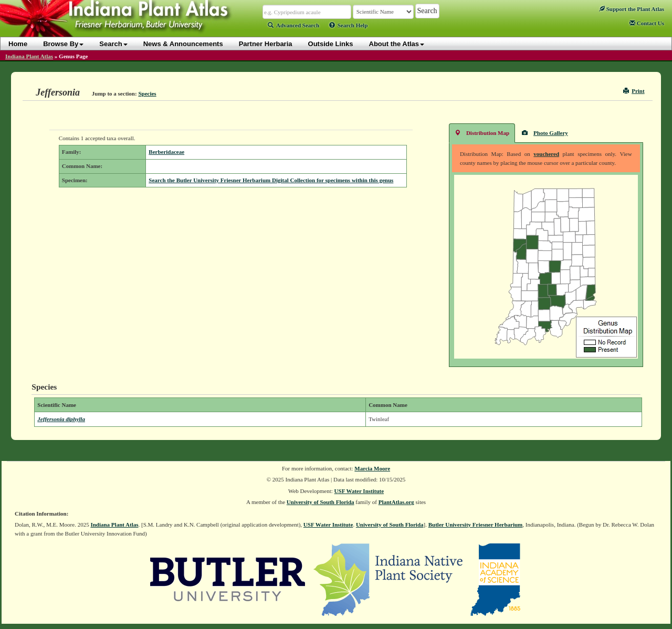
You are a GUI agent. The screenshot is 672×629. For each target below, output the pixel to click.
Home (18, 44)
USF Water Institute (359, 491)
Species (147, 93)
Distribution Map (482, 133)
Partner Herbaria (266, 44)
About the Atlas (397, 44)
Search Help (349, 25)
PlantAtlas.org (396, 502)
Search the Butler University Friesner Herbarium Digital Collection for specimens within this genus (271, 180)
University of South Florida (321, 502)
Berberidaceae (166, 152)
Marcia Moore (372, 468)
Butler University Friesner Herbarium (476, 525)
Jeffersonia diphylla (61, 419)
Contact (647, 23)
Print (634, 91)
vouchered (546, 154)
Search (113, 44)
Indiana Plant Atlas (29, 56)
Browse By (63, 44)
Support (632, 9)
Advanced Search (293, 25)
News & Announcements (183, 44)
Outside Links (331, 44)
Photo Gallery (545, 133)
